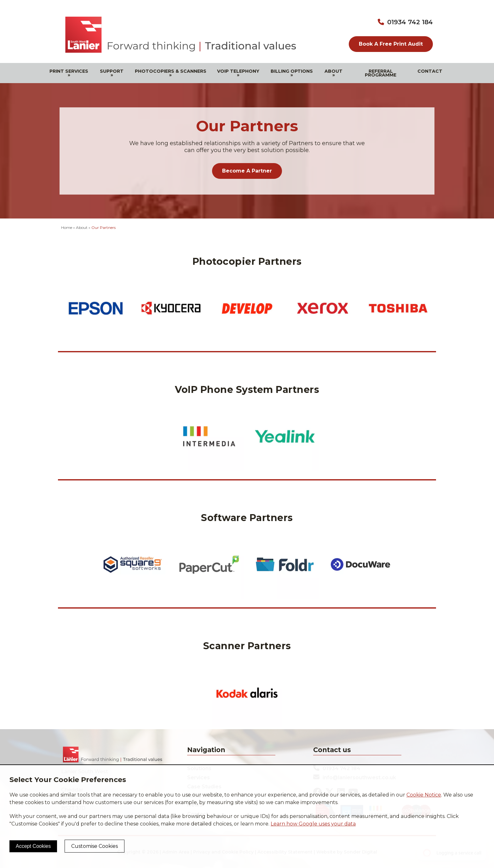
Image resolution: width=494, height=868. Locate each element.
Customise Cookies (95, 846)
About (333, 73)
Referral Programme (381, 73)
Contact (430, 71)
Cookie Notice (424, 795)
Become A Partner (247, 171)
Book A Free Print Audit (391, 44)
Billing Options (292, 73)
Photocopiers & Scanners (171, 73)
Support (112, 73)
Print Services (69, 73)
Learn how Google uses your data (313, 824)
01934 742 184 (410, 22)
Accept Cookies (33, 846)
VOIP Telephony (238, 73)
